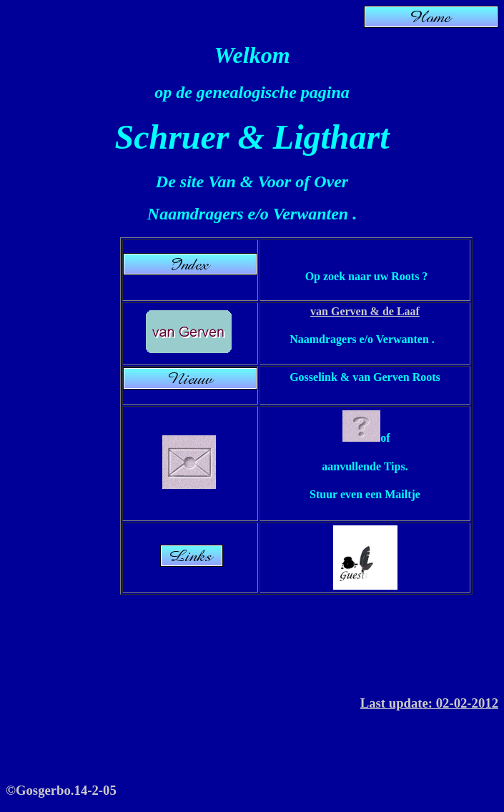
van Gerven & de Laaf (365, 311)
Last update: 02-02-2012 (429, 703)
